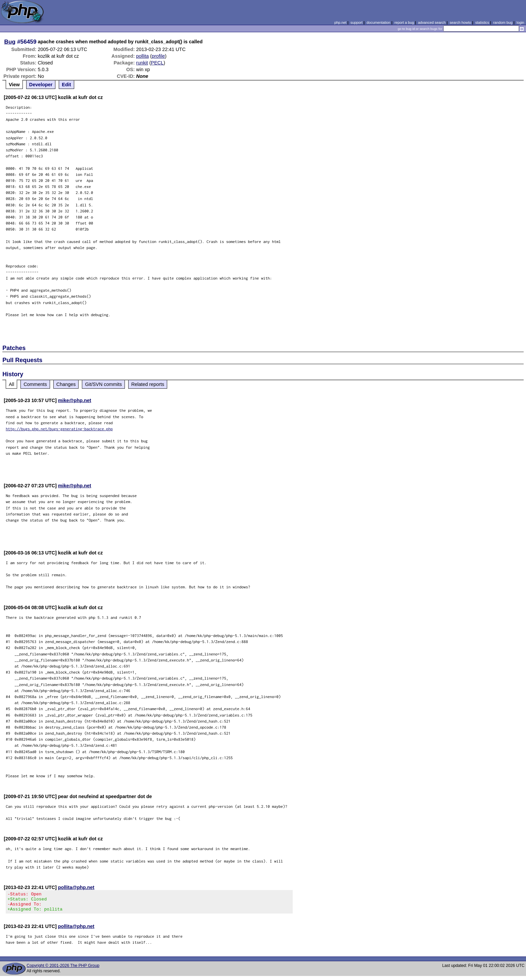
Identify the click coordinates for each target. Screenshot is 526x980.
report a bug (404, 22)
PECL (157, 63)
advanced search (432, 22)
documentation (378, 22)
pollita (143, 56)
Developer (41, 85)
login (520, 22)
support (356, 22)
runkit (142, 63)
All (11, 384)
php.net (340, 22)
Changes (66, 384)
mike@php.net (75, 400)
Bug (10, 42)
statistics (482, 22)
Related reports (148, 384)
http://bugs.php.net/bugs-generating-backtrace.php (59, 429)
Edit (66, 85)
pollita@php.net (76, 887)
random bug (503, 22)
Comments (35, 384)
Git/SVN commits (103, 384)
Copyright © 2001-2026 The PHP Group (63, 970)
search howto (460, 22)
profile (158, 56)
